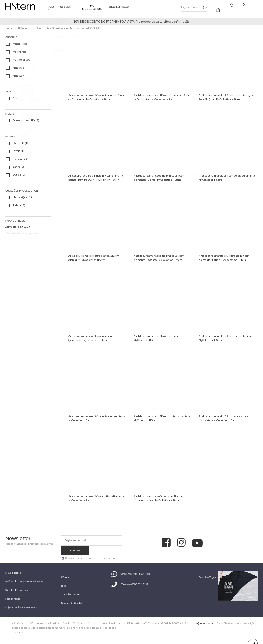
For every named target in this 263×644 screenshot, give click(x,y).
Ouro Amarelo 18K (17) (23, 121)
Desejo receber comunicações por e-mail (90, 549)
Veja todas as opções (22, 233)
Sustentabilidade (119, 7)
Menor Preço (17, 44)
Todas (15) (16, 205)
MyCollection (25, 28)
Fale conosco (13, 592)
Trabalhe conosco (71, 588)
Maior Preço (16, 52)
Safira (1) (15, 167)
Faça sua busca (189, 6)
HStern (65, 570)
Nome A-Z (15, 68)
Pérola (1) (15, 151)
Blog (64, 579)
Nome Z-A (15, 76)
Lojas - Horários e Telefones (21, 601)
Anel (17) (15, 98)
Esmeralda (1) (18, 159)
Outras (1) (16, 175)
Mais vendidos (18, 60)
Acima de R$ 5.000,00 (89, 28)
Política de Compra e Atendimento (24, 575)
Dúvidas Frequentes (17, 583)
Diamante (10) (18, 143)
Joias (51, 7)
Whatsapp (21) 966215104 (131, 567)
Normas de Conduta (72, 596)
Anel (39, 28)
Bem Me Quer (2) (19, 198)
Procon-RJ (18, 625)
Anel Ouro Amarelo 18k (59, 28)
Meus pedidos (13, 566)
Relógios (65, 7)
